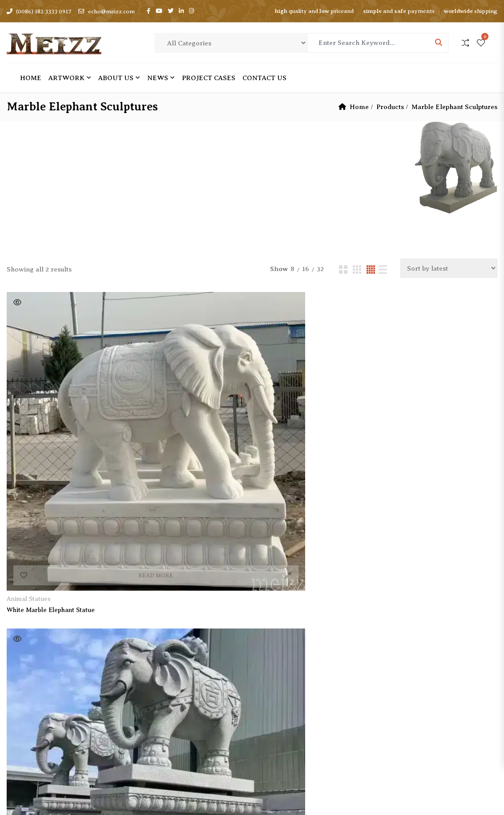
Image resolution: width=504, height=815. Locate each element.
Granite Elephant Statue (166, 426)
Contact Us (264, 78)
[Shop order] (449, 268)
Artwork (67, 78)
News (158, 78)
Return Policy (160, 675)
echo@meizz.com (106, 11)
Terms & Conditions (170, 690)
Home (31, 78)
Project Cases (160, 644)
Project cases (209, 78)
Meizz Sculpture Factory (101, 794)
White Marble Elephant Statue (51, 426)
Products (390, 107)
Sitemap (152, 722)
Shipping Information (173, 659)
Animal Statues (29, 415)
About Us (116, 78)
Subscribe (110, 645)
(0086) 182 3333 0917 (39, 11)
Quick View (17, 302)
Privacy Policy (161, 706)
